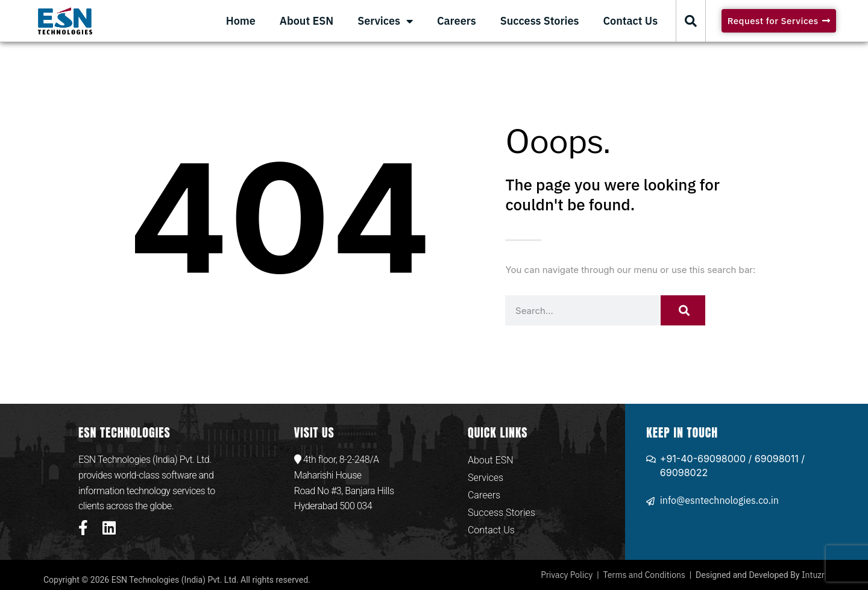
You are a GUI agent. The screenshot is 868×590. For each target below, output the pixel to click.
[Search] (683, 310)
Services (385, 21)
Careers (457, 21)
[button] (691, 21)
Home (241, 21)
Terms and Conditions (644, 575)
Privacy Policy (567, 575)
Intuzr (813, 575)
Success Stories (540, 21)
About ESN (307, 21)
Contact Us (631, 21)
